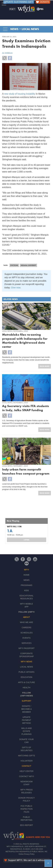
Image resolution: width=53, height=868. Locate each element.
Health (26, 688)
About (26, 617)
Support (26, 701)
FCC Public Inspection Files (27, 809)
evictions (14, 265)
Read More (45, 366)
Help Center (27, 771)
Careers (27, 627)
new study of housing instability (20, 94)
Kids (26, 590)
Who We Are (26, 622)
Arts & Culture (26, 682)
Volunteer (27, 761)
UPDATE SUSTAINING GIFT (19, 2)
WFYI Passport (27, 648)
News (14, 29)
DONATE (42, 2)
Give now (16, 288)
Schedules (27, 633)
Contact (26, 766)
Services (26, 643)
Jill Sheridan (7, 53)
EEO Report (27, 825)
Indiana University (28, 265)
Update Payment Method (27, 720)
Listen (26, 540)
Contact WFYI (26, 776)
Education (26, 677)
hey (46, 861)
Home (27, 575)
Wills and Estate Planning (26, 731)
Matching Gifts (26, 756)
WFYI (26, 570)
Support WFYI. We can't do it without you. (27, 860)
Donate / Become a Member (26, 709)
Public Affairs (26, 672)
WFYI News (26, 662)
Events (26, 638)
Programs (27, 585)
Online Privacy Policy (26, 854)
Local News (30, 29)
